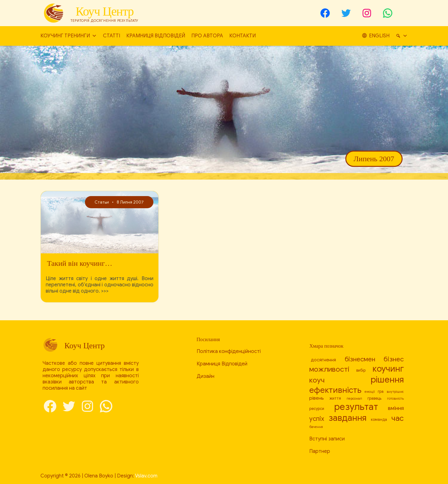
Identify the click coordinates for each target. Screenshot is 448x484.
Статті (112, 36)
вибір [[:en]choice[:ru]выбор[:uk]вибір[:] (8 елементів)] (361, 370)
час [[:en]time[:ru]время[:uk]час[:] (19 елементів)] (398, 418)
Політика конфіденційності (229, 351)
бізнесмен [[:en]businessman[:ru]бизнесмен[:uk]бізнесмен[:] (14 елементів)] (360, 359)
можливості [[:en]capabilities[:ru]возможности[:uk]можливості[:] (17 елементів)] (329, 369)
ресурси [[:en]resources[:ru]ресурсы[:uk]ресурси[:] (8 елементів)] (317, 409)
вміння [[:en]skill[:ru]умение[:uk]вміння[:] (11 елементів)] (396, 408)
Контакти (243, 36)
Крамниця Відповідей (156, 36)
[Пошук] (368, 36)
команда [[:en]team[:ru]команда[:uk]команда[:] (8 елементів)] (379, 420)
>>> (105, 291)
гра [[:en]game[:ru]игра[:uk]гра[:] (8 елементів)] (381, 392)
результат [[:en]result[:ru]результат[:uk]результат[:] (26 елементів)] (356, 407)
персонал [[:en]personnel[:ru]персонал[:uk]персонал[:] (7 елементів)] (354, 399)
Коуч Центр (105, 11)
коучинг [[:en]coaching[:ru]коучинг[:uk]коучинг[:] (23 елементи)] (388, 369)
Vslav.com (146, 476)
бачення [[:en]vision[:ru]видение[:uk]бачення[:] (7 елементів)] (316, 427)
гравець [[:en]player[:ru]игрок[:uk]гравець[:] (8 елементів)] (374, 398)
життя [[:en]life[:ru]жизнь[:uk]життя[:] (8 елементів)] (335, 398)
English (397, 36)
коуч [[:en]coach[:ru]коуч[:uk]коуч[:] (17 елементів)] (317, 380)
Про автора (207, 36)
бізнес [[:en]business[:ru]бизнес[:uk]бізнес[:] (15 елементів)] (394, 359)
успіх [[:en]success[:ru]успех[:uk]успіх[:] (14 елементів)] (317, 419)
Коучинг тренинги (69, 36)
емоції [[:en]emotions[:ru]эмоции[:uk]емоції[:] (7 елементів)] (370, 392)
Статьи (102, 202)
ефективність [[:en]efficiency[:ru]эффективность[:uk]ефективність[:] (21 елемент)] (335, 390)
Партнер (320, 451)
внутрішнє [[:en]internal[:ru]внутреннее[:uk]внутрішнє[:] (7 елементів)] (395, 392)
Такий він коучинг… (80, 263)
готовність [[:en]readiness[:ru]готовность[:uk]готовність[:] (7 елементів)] (395, 399)
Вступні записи (327, 439)
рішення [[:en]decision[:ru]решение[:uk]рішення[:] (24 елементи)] (387, 380)
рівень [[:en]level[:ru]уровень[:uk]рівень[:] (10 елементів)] (317, 398)
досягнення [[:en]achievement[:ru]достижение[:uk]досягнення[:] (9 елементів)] (323, 360)
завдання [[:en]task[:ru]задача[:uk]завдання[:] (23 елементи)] (348, 418)
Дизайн (205, 376)
